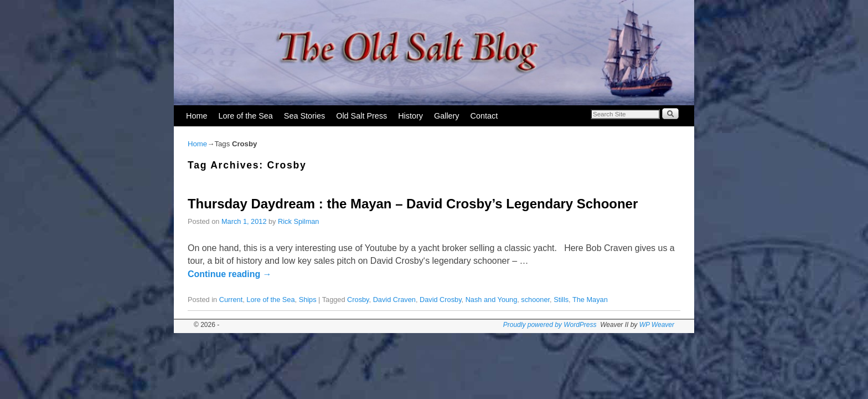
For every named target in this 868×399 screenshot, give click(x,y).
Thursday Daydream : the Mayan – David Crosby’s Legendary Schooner (413, 204)
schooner (535, 300)
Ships (308, 300)
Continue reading (230, 274)
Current (231, 300)
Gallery (447, 116)
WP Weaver (657, 325)
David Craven (394, 300)
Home (197, 116)
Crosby (358, 300)
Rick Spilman (298, 221)
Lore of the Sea (245, 116)
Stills (561, 300)
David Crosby (441, 300)
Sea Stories (304, 116)
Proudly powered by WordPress (550, 325)
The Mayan (590, 300)
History (410, 116)
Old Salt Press (361, 116)
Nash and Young (492, 300)
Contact (484, 116)
